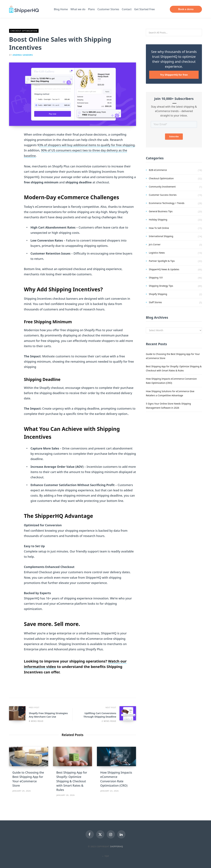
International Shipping (161, 236)
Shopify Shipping (158, 294)
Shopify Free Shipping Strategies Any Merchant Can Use (48, 715)
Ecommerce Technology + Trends (167, 203)
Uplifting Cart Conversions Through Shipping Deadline (100, 715)
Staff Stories (155, 302)
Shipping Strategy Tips (161, 286)
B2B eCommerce (158, 170)
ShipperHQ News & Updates (164, 269)
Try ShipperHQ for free (174, 75)
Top (105, 856)
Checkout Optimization (24, 31)
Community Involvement (162, 187)
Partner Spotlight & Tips (162, 261)
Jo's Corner (155, 244)
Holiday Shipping (158, 220)
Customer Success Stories (163, 195)
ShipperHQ (117, 846)
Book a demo (186, 9)
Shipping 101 (156, 278)
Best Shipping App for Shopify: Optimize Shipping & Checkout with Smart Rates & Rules (72, 781)
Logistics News (157, 253)
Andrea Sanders (23, 55)
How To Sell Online (159, 228)
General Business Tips (161, 211)
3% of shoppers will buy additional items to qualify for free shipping (87, 145)
